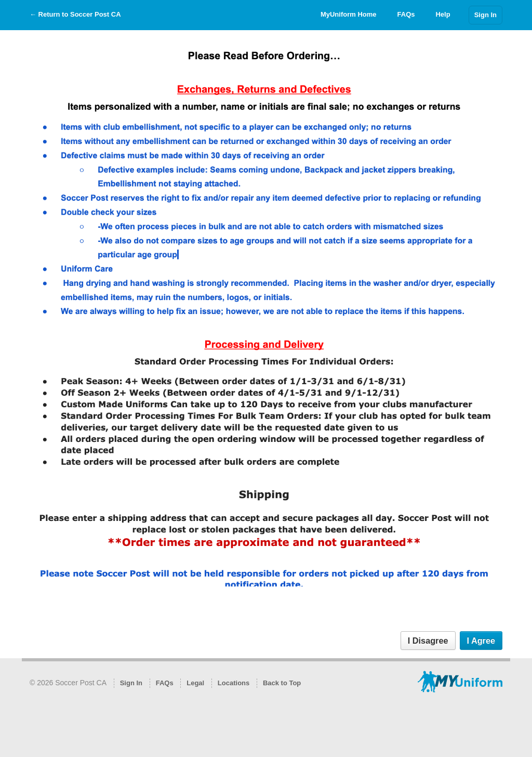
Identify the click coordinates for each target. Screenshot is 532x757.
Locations (234, 683)
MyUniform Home (349, 14)
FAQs (406, 14)
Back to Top (282, 683)
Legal (195, 683)
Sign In (486, 15)
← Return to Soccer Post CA (75, 14)
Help (443, 14)
